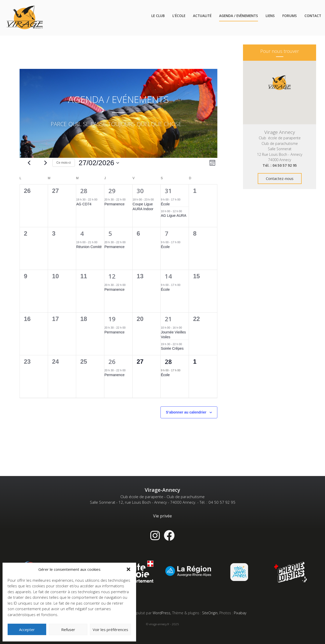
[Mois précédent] (29, 163)
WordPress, (162, 613)
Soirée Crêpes (172, 348)
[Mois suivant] (45, 163)
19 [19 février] (112, 319)
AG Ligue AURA (173, 216)
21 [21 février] (168, 319)
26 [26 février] (112, 362)
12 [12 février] (112, 276)
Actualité (202, 16)
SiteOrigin (210, 613)
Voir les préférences (110, 630)
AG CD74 (84, 204)
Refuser (68, 630)
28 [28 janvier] (84, 191)
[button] (128, 569)
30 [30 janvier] (140, 191)
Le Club (158, 16)
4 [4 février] (82, 233)
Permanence (114, 204)
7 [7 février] (167, 233)
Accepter (27, 630)
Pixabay (240, 613)
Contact (313, 16)
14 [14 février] (168, 276)
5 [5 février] (110, 233)
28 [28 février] (168, 362)
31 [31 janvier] (168, 191)
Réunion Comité (89, 247)
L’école (179, 16)
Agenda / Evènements (239, 16)
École (165, 204)
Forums (290, 16)
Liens (270, 16)
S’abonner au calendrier (186, 412)
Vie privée (162, 516)
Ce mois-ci (64, 163)
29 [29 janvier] (112, 191)
